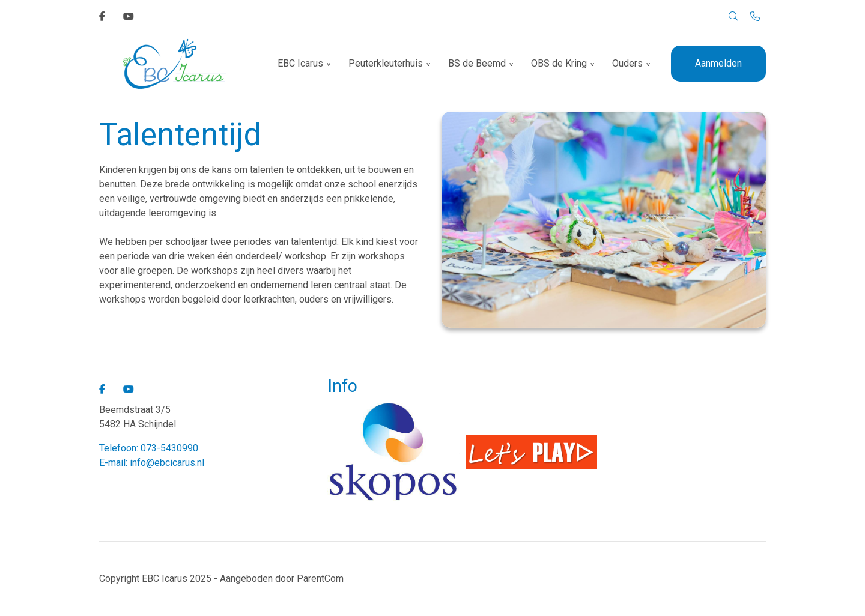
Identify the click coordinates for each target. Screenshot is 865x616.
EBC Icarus (300, 63)
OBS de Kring (559, 63)
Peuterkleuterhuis (386, 63)
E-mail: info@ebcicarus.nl (152, 463)
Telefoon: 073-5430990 (149, 448)
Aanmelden (718, 63)
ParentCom (320, 578)
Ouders (627, 63)
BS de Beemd (477, 63)
